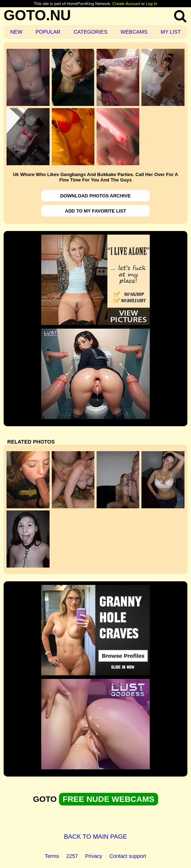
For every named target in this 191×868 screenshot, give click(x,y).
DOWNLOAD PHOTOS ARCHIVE (96, 196)
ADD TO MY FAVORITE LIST (95, 211)
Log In (151, 4)
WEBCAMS (134, 32)
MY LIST (171, 32)
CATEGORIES (90, 32)
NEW (16, 32)
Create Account (126, 4)
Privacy (94, 856)
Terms (52, 856)
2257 (72, 856)
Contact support (128, 856)
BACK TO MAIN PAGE (96, 837)
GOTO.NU (37, 15)
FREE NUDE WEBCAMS (109, 799)
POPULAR (48, 32)
